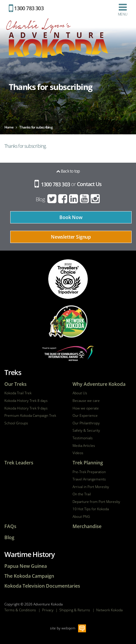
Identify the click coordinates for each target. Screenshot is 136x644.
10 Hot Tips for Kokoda (91, 509)
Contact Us (89, 184)
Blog (40, 199)
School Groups (16, 423)
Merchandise (87, 526)
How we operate (86, 408)
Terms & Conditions (20, 610)
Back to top (68, 171)
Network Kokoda (109, 610)
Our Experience (85, 416)
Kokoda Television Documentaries (42, 586)
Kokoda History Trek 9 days (26, 408)
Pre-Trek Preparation (89, 472)
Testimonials (83, 438)
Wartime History (30, 554)
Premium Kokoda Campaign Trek (30, 416)
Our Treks (16, 384)
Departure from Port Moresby (96, 502)
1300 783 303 (26, 8)
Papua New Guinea (26, 566)
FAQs (10, 526)
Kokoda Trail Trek (18, 393)
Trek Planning (88, 463)
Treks (13, 372)
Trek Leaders (19, 463)
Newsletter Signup (71, 237)
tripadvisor (68, 279)
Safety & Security (86, 431)
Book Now (71, 217)
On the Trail (82, 494)
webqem (68, 628)
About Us (80, 393)
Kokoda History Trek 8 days (26, 401)
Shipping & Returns (75, 610)
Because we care (86, 401)
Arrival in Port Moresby (91, 487)
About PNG (81, 517)
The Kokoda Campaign (29, 576)
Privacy (48, 610)
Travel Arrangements (89, 479)
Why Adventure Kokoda (99, 384)
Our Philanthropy (86, 423)
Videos (78, 453)
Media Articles (84, 446)
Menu (123, 10)
